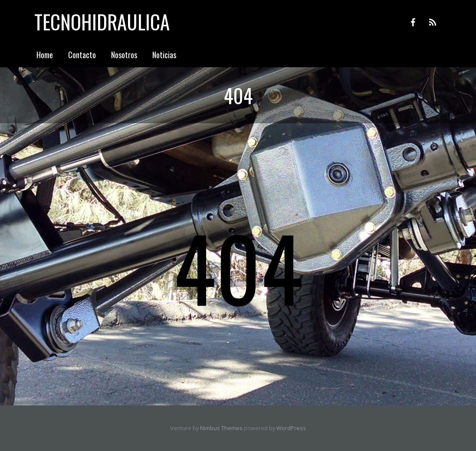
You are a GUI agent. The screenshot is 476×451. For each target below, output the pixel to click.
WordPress (291, 428)
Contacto (82, 55)
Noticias (164, 55)
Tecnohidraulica (102, 22)
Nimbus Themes (221, 428)
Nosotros (124, 55)
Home (45, 55)
